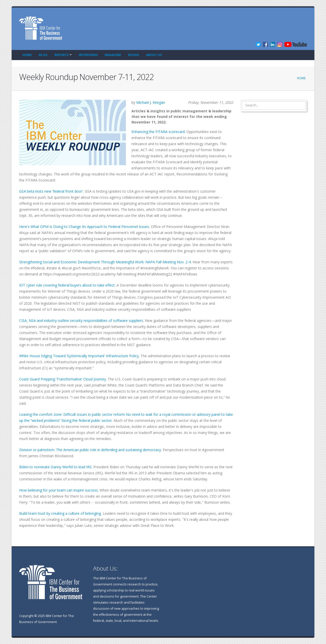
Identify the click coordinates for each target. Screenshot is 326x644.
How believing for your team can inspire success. (59, 490)
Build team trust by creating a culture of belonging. (60, 513)
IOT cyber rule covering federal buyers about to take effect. (68, 285)
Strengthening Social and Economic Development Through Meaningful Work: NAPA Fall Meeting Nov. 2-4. (105, 262)
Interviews (88, 55)
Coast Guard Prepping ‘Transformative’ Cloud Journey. (63, 379)
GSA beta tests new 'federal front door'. (51, 191)
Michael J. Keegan (151, 102)
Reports (62, 55)
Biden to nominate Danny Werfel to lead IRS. (56, 467)
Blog (43, 55)
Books (134, 55)
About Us (154, 55)
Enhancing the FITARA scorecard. (158, 132)
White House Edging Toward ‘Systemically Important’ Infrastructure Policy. (79, 356)
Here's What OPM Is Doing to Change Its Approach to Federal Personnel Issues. (85, 227)
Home (27, 55)
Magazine (113, 55)
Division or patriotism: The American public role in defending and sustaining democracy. (90, 450)
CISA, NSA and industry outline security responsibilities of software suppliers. (82, 320)
